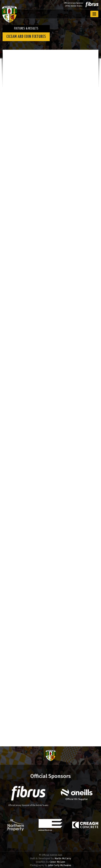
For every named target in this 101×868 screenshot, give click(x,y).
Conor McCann (57, 862)
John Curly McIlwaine (60, 865)
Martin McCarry (63, 858)
